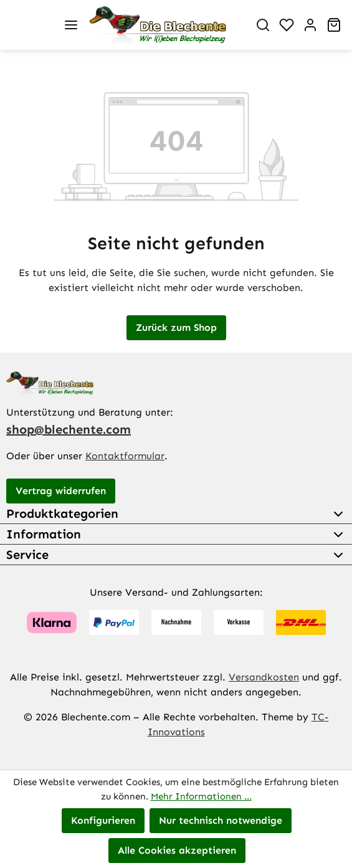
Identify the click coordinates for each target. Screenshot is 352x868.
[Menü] (71, 25)
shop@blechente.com (69, 429)
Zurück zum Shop (176, 327)
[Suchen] (263, 25)
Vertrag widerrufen (61, 491)
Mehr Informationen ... (201, 796)
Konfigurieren (103, 820)
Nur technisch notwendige (221, 820)
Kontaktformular (125, 456)
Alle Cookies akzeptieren (177, 850)
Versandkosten (264, 677)
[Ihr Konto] (310, 25)
